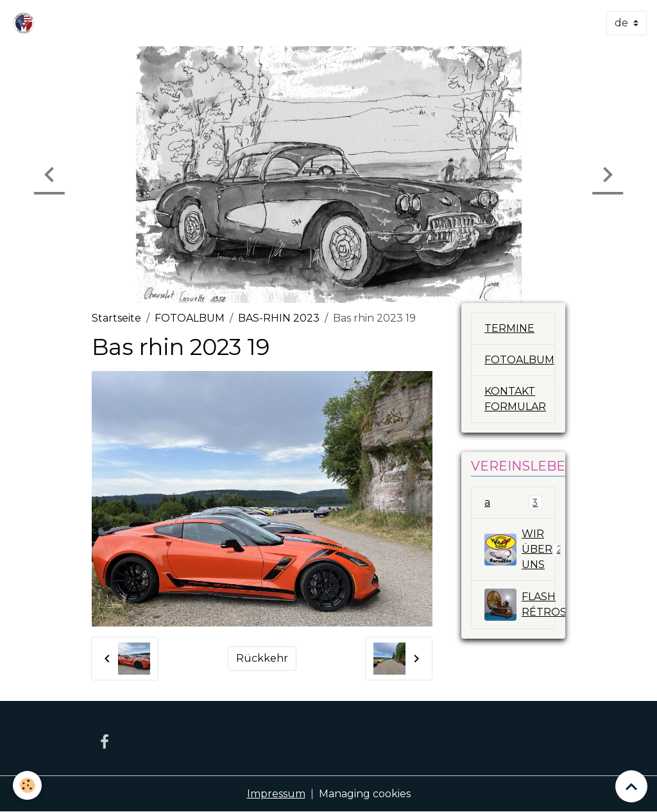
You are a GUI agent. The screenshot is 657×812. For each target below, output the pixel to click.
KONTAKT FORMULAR (515, 399)
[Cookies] (27, 785)
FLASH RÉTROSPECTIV (520, 605)
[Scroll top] (631, 786)
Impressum (276, 794)
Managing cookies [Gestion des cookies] (365, 794)
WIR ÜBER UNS (520, 549)
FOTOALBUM (190, 318)
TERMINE (509, 328)
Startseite (116, 318)
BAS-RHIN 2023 (279, 318)
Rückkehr (262, 658)
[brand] (26, 23)
